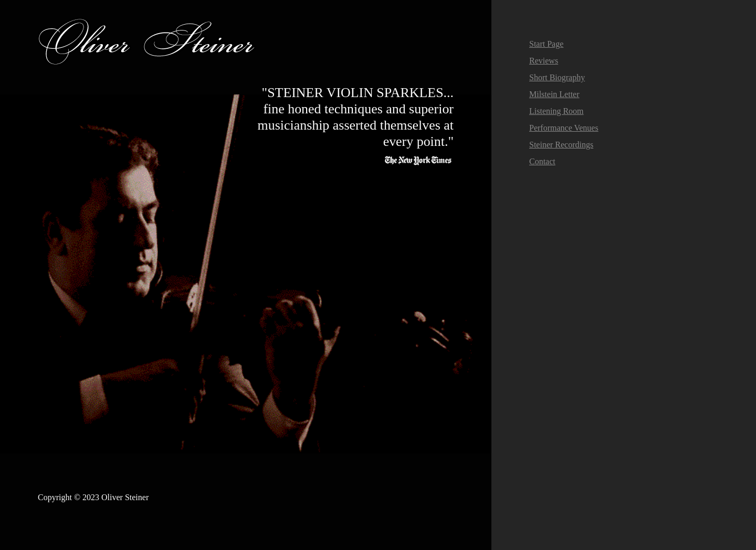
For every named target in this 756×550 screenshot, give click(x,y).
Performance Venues (564, 128)
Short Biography (557, 77)
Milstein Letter (554, 94)
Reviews (544, 61)
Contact (542, 161)
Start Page (546, 44)
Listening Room (556, 111)
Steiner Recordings (561, 145)
